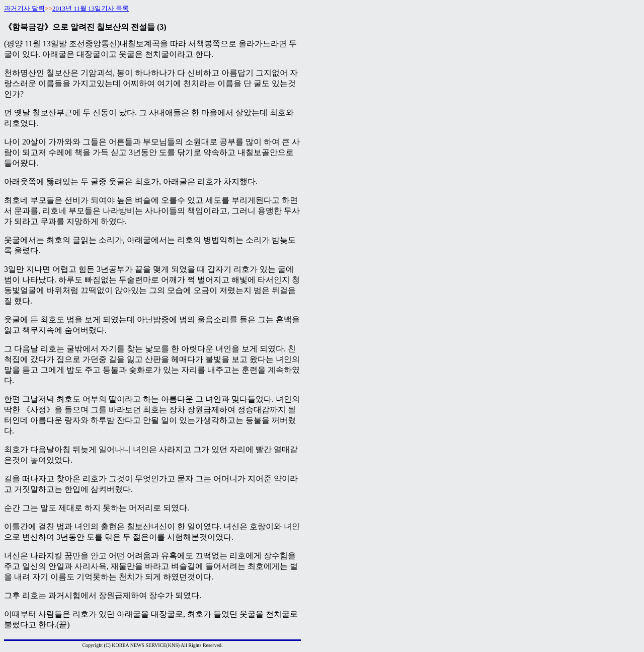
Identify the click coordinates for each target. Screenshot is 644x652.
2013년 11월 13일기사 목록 (91, 8)
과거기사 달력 (24, 8)
